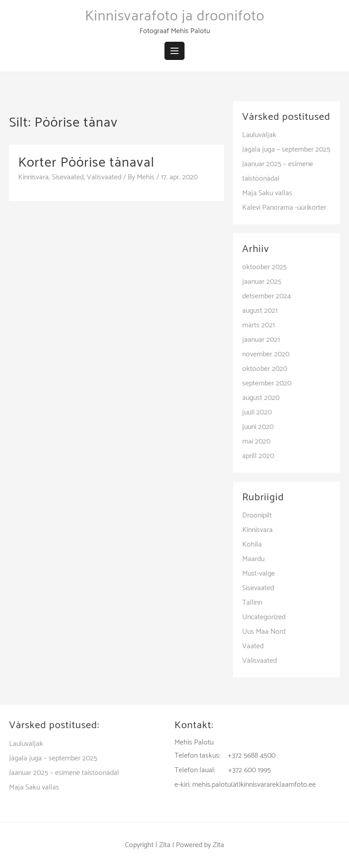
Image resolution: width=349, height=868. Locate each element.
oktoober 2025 (264, 267)
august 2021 (260, 311)
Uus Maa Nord (264, 632)
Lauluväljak (259, 135)
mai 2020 (256, 441)
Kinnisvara (33, 177)
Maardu (253, 559)
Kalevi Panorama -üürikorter (284, 208)
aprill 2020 (258, 456)
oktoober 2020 (265, 369)
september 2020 (267, 383)
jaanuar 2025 (262, 282)
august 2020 (261, 398)
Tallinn (252, 603)
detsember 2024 (267, 296)
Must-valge (259, 574)
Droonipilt (257, 515)
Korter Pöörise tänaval (86, 163)
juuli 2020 (257, 412)
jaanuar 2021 (261, 340)
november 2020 (266, 354)
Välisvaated (104, 177)
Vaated (253, 646)
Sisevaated (68, 177)
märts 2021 (259, 325)
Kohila (252, 545)
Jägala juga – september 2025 (286, 150)
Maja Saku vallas (267, 193)
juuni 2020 (258, 427)
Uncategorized (264, 617)
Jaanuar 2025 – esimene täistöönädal (64, 773)
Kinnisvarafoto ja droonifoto (175, 16)
